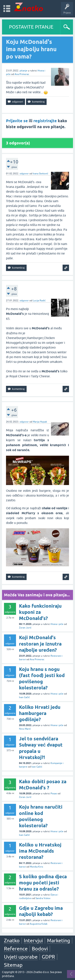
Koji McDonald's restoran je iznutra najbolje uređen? (40, 644)
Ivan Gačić (24, 697)
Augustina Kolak (39, 924)
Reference (16, 949)
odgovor (24, 174)
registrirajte (45, 121)
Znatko (12, 941)
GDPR (48, 957)
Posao (54, 794)
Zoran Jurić (25, 628)
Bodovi (40, 949)
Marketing (58, 941)
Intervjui (33, 941)
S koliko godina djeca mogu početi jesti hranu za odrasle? (43, 883)
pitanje (23, 71)
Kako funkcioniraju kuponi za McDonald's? (40, 612)
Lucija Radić (39, 301)
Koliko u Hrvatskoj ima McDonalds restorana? (40, 851)
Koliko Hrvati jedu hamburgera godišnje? (40, 713)
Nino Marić (25, 729)
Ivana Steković (40, 174)
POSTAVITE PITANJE (31, 27)
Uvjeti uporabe (21, 957)
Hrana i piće (57, 624)
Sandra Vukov (43, 898)
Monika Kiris (36, 867)
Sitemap (13, 965)
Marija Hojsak (40, 422)
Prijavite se (17, 121)
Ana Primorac (22, 74)
